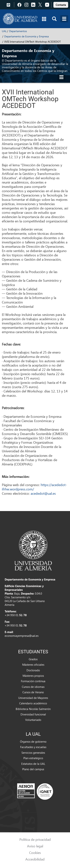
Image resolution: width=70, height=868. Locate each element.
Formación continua (33, 681)
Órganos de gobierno (33, 742)
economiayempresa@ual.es (22, 636)
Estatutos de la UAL (33, 764)
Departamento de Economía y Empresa (27, 36)
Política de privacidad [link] (35, 839)
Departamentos (18, 31)
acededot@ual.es (43, 493)
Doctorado (33, 670)
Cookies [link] (35, 853)
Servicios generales (33, 753)
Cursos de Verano (33, 692)
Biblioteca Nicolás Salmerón (33, 709)
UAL (4, 31)
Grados (33, 659)
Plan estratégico (33, 758)
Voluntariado (33, 720)
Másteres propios (33, 676)
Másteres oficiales (33, 665)
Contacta (61, 5)
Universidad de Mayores (33, 698)
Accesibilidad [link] (35, 859)
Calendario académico (33, 703)
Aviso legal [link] (35, 846)
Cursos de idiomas (33, 687)
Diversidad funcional (33, 714)
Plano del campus (33, 769)
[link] (61, 4)
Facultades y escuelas (33, 747)
